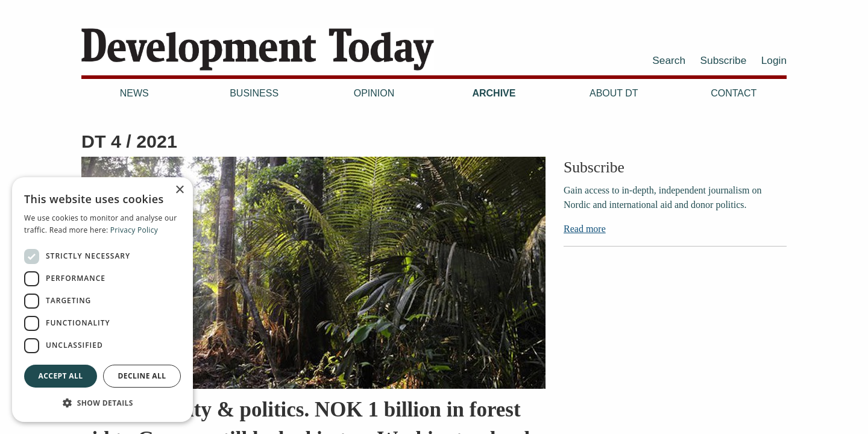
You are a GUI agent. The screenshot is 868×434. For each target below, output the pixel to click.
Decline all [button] (142, 376)
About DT (614, 93)
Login (774, 60)
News (134, 93)
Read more (585, 229)
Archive (494, 93)
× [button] (179, 190)
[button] (102, 403)
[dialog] (102, 300)
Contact (734, 93)
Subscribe (724, 60)
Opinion (374, 93)
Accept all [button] (61, 376)
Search (669, 60)
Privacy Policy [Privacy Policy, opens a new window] (134, 230)
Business (254, 93)
